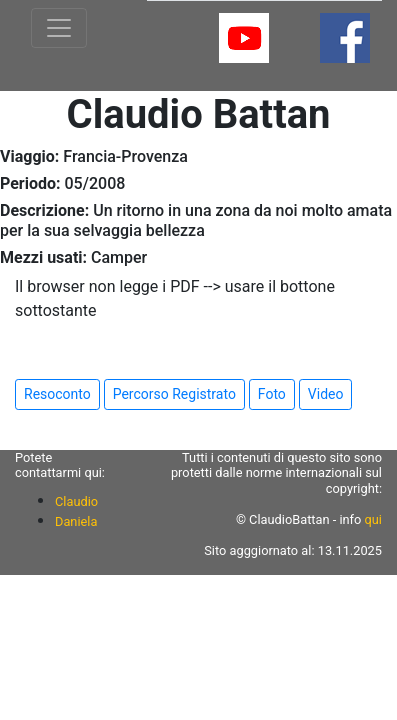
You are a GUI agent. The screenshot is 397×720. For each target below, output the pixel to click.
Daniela (76, 521)
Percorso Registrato (174, 394)
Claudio (76, 501)
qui (373, 519)
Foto (272, 394)
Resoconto (57, 394)
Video (326, 394)
